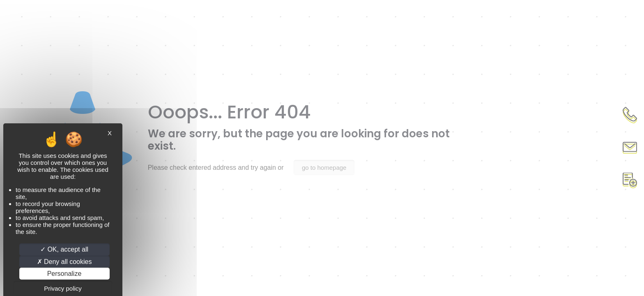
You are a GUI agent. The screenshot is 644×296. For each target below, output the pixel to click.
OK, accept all (64, 249)
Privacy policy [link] (63, 288)
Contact (630, 148)
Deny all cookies (64, 262)
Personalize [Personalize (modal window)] (64, 274)
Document (630, 181)
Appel (630, 115)
